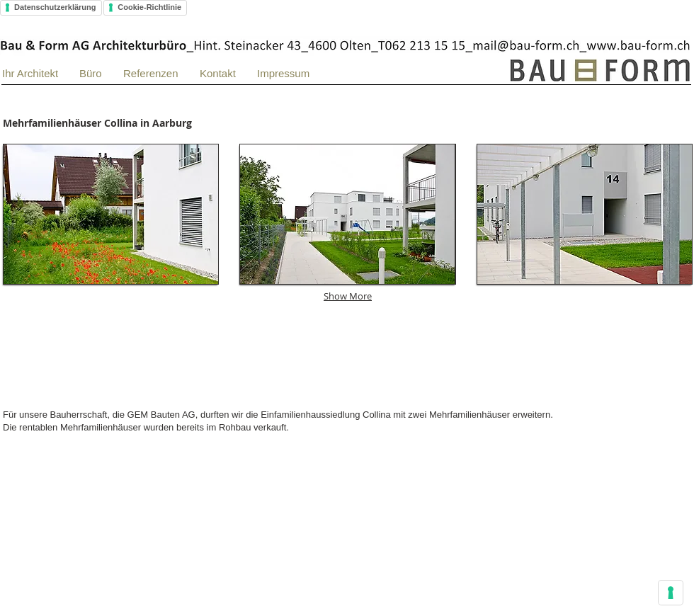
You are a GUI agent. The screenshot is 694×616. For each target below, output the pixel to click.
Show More (348, 296)
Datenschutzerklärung (55, 7)
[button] (111, 214)
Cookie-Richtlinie (149, 7)
